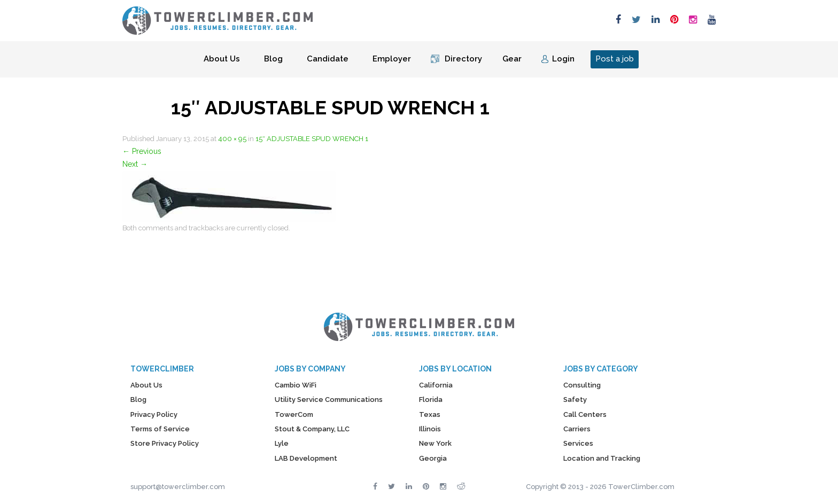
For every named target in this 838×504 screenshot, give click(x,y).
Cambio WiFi (296, 385)
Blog (273, 59)
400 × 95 (232, 139)
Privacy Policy (154, 414)
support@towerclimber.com (178, 487)
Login (563, 59)
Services (578, 443)
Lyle (282, 443)
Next (135, 164)
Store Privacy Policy (165, 443)
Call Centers (585, 414)
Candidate (328, 59)
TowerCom (294, 414)
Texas (430, 414)
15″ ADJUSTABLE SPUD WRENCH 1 (312, 139)
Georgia (433, 458)
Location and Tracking (602, 458)
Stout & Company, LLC (312, 429)
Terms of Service (160, 429)
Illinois (430, 429)
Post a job (615, 59)
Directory (463, 59)
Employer (392, 59)
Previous (142, 151)
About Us (222, 59)
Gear (512, 59)
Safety (575, 400)
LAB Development (306, 458)
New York (435, 443)
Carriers (577, 429)
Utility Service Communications (329, 400)
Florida (431, 400)
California (436, 385)
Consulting (582, 385)
